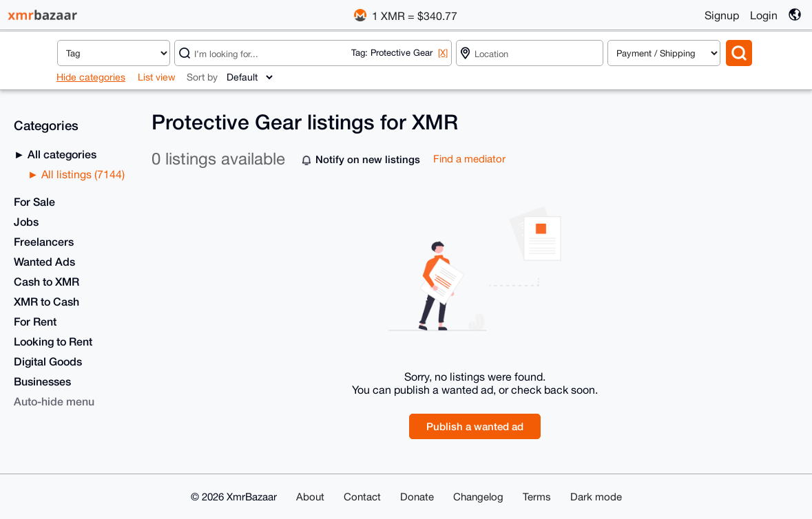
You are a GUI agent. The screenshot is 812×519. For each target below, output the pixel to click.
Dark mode (596, 497)
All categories (61, 154)
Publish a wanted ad (475, 426)
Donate (417, 497)
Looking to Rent (53, 341)
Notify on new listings (368, 159)
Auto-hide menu (54, 401)
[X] (443, 53)
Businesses (42, 381)
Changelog (478, 497)
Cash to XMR (46, 281)
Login (764, 15)
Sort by (202, 77)
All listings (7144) (82, 174)
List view (157, 77)
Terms (537, 497)
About (310, 497)
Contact (362, 497)
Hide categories (91, 77)
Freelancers (44, 241)
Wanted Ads (44, 261)
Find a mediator (469, 159)
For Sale (34, 201)
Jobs (26, 221)
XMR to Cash (46, 301)
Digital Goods (48, 361)
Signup (722, 15)
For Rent (35, 321)
